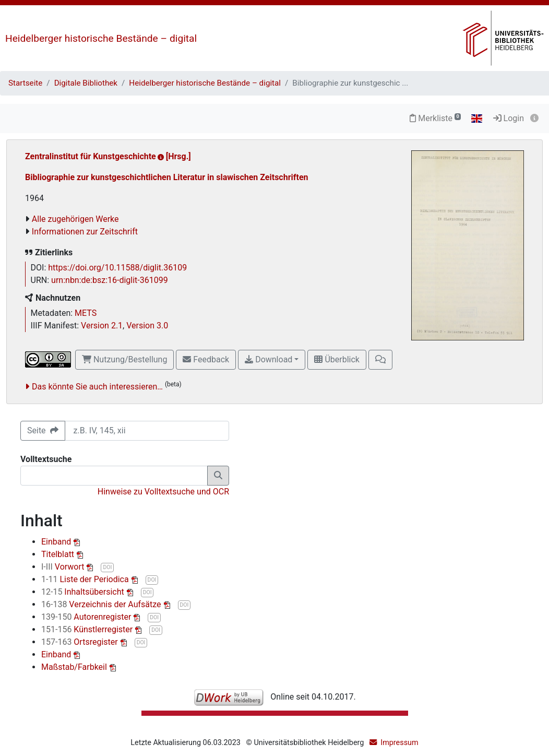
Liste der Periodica (86, 579)
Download (268, 359)
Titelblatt (59, 554)
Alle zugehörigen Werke (75, 219)
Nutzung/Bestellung (124, 359)
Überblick (337, 359)
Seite (43, 430)
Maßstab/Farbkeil (75, 667)
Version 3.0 (147, 326)
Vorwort (64, 567)
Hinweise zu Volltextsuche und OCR (163, 492)
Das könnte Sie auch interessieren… (97, 387)
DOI (107, 567)
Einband (57, 542)
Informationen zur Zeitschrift (85, 232)
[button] (380, 360)
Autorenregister (87, 617)
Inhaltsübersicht (84, 592)
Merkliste (435, 118)
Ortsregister (81, 642)
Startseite (25, 83)
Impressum (399, 743)
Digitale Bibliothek (86, 83)
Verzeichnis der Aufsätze (102, 604)
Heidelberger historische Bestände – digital (101, 38)
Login (509, 118)
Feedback (206, 359)
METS (86, 313)
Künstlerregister (88, 629)
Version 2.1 (102, 326)
